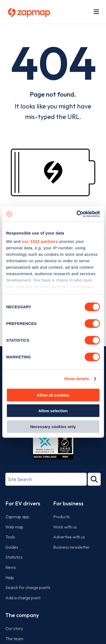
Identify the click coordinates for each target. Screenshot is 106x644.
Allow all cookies (53, 395)
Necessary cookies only (53, 426)
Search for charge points (28, 587)
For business (68, 503)
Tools (10, 537)
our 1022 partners (40, 241)
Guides (12, 547)
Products (61, 517)
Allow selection (53, 411)
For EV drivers (23, 503)
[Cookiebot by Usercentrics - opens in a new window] (76, 214)
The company (22, 615)
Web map (14, 527)
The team (14, 639)
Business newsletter (71, 547)
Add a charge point (23, 598)
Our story (14, 628)
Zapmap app (17, 517)
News (11, 567)
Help (10, 577)
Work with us (65, 527)
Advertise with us (69, 537)
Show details (77, 379)
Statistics (14, 557)
